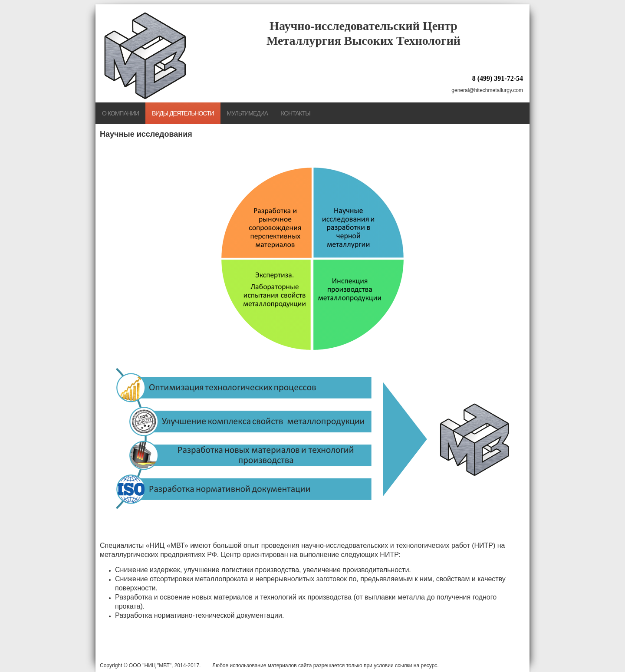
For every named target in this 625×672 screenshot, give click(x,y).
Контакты (296, 113)
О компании (120, 113)
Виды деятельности (183, 113)
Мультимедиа (248, 113)
